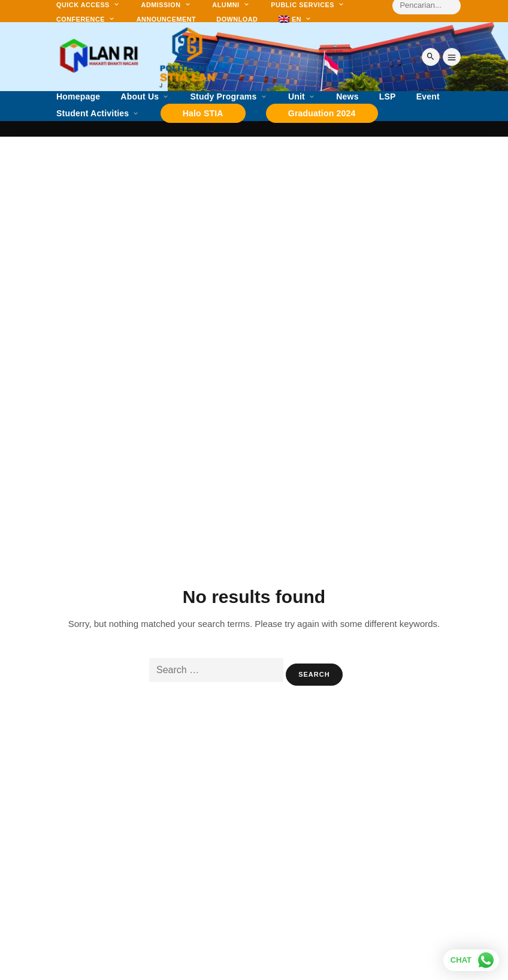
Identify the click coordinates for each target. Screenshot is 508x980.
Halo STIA (203, 113)
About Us (140, 97)
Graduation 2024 (322, 113)
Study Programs (224, 97)
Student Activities (93, 114)
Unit (297, 97)
